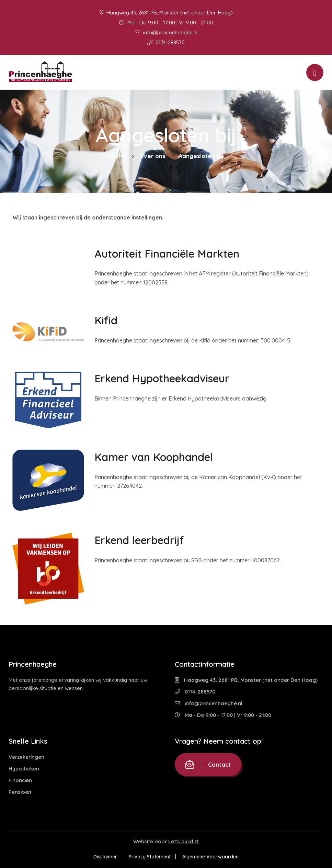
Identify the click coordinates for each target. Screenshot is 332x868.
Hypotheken (24, 769)
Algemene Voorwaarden (210, 857)
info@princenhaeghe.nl (166, 32)
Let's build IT (184, 841)
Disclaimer (105, 857)
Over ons (152, 156)
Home (118, 156)
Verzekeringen (26, 757)
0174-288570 (166, 42)
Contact (208, 764)
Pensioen (20, 792)
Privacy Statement (150, 857)
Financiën (20, 780)
